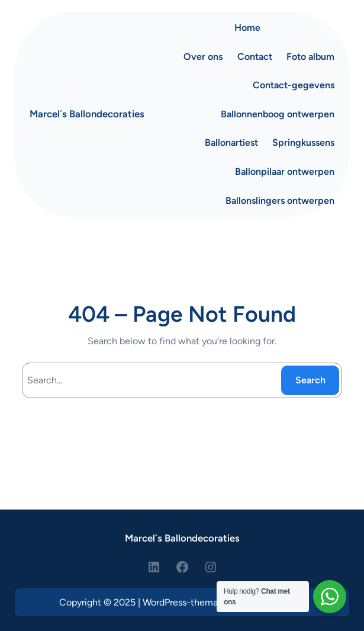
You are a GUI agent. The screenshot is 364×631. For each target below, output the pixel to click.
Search (310, 380)
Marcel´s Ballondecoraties (87, 114)
